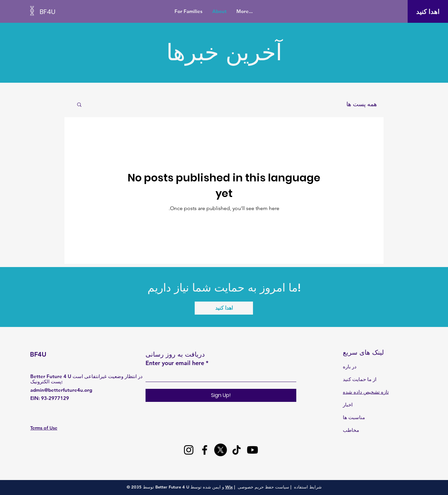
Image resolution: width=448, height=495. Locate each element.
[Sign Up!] (221, 395)
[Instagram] (189, 450)
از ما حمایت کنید (360, 379)
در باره (350, 367)
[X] (221, 450)
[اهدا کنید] (428, 12)
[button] (79, 105)
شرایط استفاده (308, 487)
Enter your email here (175, 363)
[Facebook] (205, 450)
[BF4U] (69, 12)
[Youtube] (252, 450)
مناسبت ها (354, 417)
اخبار (348, 405)
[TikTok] (237, 450)
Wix (229, 487)
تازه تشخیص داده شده (366, 392)
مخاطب (351, 430)
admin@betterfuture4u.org (61, 390)
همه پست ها (362, 104)
